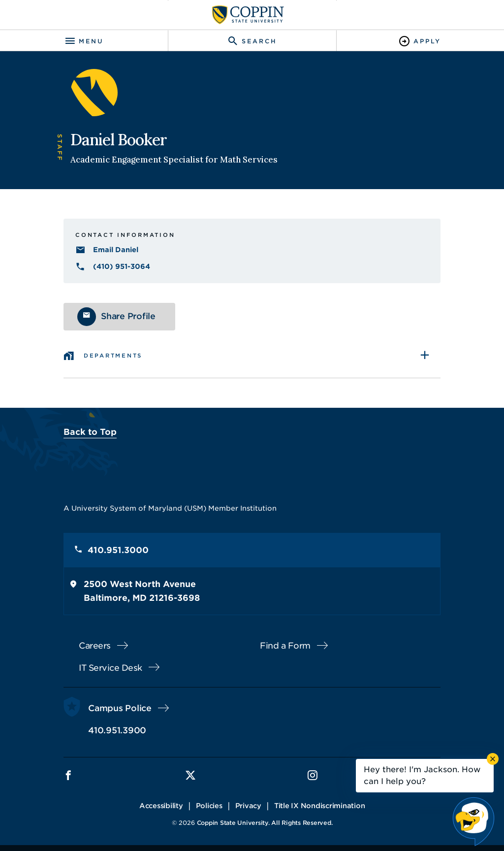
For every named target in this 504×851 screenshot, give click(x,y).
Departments (113, 356)
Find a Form (285, 646)
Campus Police (120, 708)
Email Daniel (116, 250)
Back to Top (90, 432)
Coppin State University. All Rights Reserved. (265, 823)
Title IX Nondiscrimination (320, 806)
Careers (95, 646)
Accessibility (161, 806)
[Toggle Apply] (420, 41)
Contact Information (125, 235)
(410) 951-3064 (122, 266)
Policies (209, 806)
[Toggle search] (252, 41)
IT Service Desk (110, 668)
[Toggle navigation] (84, 41)
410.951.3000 (118, 550)
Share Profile (128, 316)
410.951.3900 (117, 730)
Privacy (248, 806)
